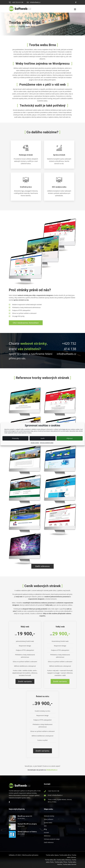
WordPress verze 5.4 (25, 816)
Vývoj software (49, 819)
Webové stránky (49, 816)
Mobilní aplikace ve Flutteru (27, 832)
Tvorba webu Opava (52, 855)
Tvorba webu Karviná (69, 864)
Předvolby (15, 438)
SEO (45, 826)
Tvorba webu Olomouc (64, 860)
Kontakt (47, 833)
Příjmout (70, 438)
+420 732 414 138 (16, 2)
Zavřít (43, 438)
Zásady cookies (35, 443)
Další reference (49, 842)
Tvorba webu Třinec (61, 862)
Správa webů (48, 823)
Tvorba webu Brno (65, 855)
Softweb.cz (13, 27)
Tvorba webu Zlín (50, 860)
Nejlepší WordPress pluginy (27, 824)
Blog (45, 829)
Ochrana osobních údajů (47, 443)
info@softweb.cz (34, 2)
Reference (47, 836)
